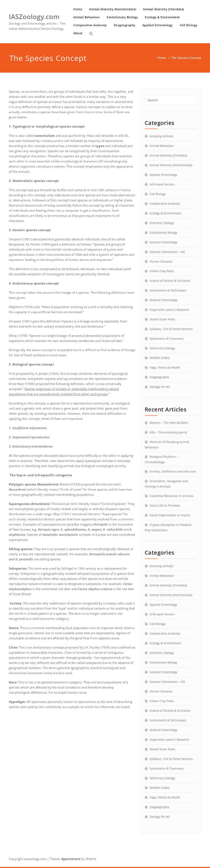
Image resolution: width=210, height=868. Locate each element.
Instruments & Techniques (168, 290)
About (78, 33)
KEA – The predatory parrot (168, 432)
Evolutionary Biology (122, 17)
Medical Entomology (163, 300)
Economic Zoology (162, 223)
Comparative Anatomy (90, 25)
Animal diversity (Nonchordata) (113, 9)
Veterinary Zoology (162, 348)
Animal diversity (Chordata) (164, 9)
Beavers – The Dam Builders (169, 423)
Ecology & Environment (162, 17)
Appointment (70, 859)
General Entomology (163, 242)
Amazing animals (161, 136)
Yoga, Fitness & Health (165, 367)
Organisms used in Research (169, 310)
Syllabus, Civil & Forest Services (171, 329)
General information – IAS (167, 252)
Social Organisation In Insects (170, 515)
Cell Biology (189, 25)
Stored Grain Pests (162, 319)
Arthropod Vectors (162, 184)
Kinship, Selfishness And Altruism (173, 471)
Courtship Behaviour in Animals (171, 496)
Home (78, 9)
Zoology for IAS (160, 387)
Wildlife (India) (160, 358)
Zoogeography (125, 25)
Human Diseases (161, 261)
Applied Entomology (158, 25)
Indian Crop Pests (162, 271)
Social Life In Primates (165, 505)
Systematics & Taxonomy (167, 339)
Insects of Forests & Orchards (170, 281)
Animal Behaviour (87, 17)
